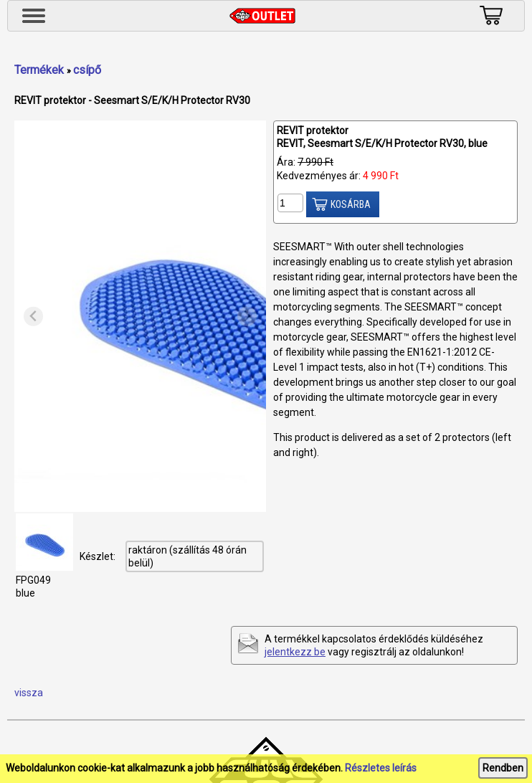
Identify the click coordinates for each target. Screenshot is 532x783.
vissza (29, 693)
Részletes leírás (381, 768)
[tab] (140, 502)
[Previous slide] (33, 317)
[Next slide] (247, 317)
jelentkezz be (295, 652)
